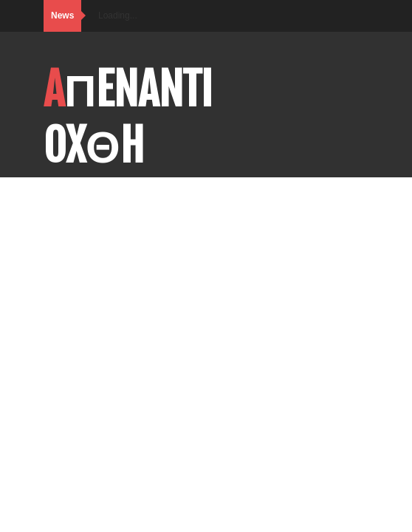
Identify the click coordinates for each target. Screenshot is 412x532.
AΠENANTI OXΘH (128, 117)
